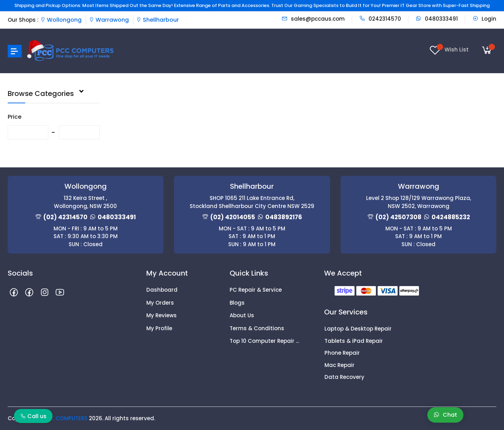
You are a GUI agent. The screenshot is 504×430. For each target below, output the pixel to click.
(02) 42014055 (233, 217)
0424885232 (451, 217)
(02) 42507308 (398, 217)
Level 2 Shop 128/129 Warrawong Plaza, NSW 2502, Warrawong (419, 202)
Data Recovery (344, 377)
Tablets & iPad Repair (354, 341)
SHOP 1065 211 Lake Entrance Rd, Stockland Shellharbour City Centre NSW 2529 (252, 202)
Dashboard (162, 290)
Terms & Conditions (257, 328)
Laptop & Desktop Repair (358, 329)
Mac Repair (339, 365)
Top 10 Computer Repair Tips (266, 341)
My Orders (160, 303)
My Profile (159, 328)
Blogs (237, 303)
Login (484, 19)
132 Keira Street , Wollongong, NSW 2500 (85, 202)
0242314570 (380, 19)
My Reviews (162, 315)
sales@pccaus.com (313, 19)
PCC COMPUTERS (65, 418)
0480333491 (437, 19)
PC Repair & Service (256, 290)
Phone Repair (342, 353)
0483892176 (284, 217)
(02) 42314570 (65, 217)
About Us (242, 315)
